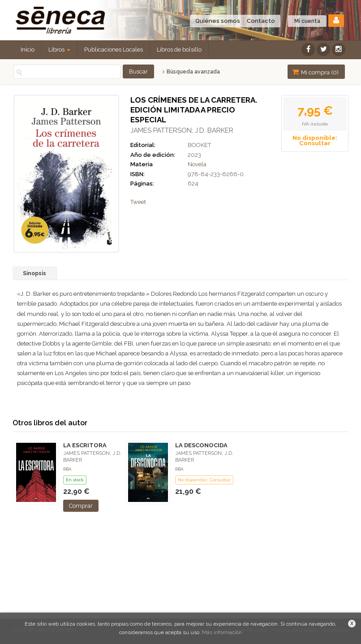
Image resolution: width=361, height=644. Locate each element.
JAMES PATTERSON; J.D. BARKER (182, 130)
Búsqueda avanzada (191, 72)
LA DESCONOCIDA (201, 445)
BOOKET (199, 145)
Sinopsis (34, 273)
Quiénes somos (218, 21)
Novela (197, 164)
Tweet (138, 202)
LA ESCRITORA (85, 445)
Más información (222, 632)
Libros (59, 50)
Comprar (81, 506)
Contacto (261, 21)
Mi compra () (315, 72)
